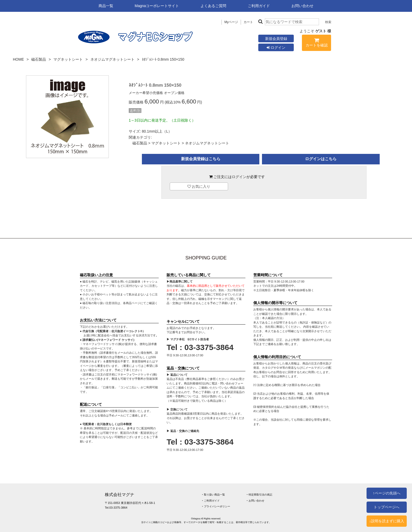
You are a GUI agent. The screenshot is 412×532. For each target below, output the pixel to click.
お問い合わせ (302, 6)
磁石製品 (39, 59)
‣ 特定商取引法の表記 (259, 495)
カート (248, 22)
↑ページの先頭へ (387, 493)
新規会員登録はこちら (201, 159)
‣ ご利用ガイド (211, 501)
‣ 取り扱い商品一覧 (213, 495)
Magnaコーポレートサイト (157, 6)
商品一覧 (106, 6)
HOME (18, 59)
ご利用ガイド (259, 6)
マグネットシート (68, 59)
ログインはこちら (321, 159)
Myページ (231, 22)
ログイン (276, 48)
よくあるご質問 (213, 6)
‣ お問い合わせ (256, 501)
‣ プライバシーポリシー (216, 506)
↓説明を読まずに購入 (387, 521)
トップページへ (387, 507)
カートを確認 (316, 43)
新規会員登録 (276, 39)
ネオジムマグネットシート (112, 59)
